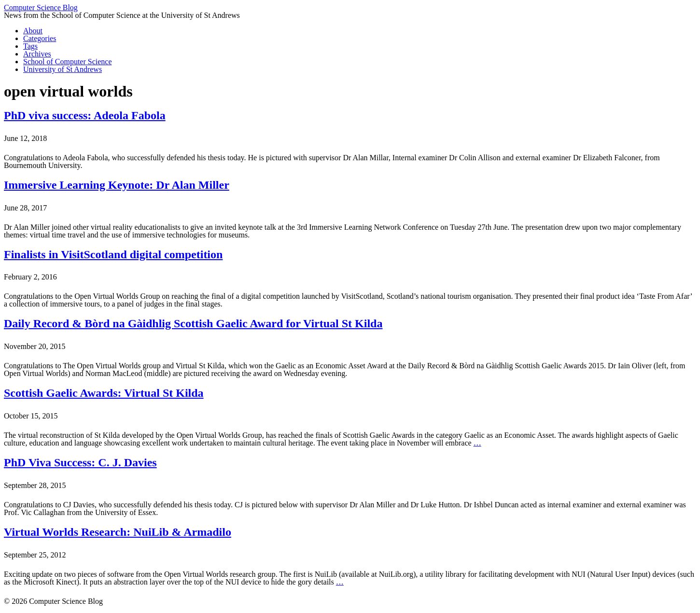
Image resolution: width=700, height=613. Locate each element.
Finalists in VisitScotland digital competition (113, 254)
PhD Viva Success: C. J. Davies (80, 462)
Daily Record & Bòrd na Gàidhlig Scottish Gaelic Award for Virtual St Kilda (193, 323)
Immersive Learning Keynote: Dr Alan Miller (117, 185)
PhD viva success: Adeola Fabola (85, 115)
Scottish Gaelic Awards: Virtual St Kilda (104, 393)
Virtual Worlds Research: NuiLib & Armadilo (118, 532)
